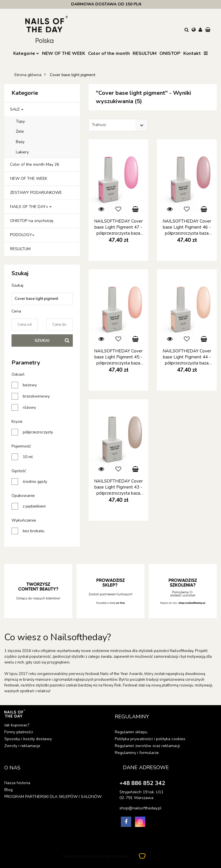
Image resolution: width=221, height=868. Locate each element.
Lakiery (22, 152)
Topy (20, 121)
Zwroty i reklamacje (22, 746)
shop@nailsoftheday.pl (140, 808)
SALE (17, 109)
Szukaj (42, 341)
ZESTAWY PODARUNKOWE (36, 193)
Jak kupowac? (17, 725)
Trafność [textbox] (99, 125)
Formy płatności (19, 732)
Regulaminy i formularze (137, 753)
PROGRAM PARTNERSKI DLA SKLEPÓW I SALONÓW (53, 797)
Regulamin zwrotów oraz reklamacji (147, 746)
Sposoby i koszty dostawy (28, 739)
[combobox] (118, 125)
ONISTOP (170, 53)
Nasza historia (17, 783)
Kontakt (192, 53)
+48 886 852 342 (142, 783)
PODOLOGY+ (22, 235)
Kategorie (26, 53)
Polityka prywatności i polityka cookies (150, 739)
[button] (208, 30)
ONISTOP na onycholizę (32, 221)
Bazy (20, 142)
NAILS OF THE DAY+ (31, 207)
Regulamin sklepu (131, 732)
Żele (20, 131)
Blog (8, 790)
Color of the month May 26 (35, 164)
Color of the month (109, 53)
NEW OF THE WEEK (64, 53)
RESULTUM (145, 53)
